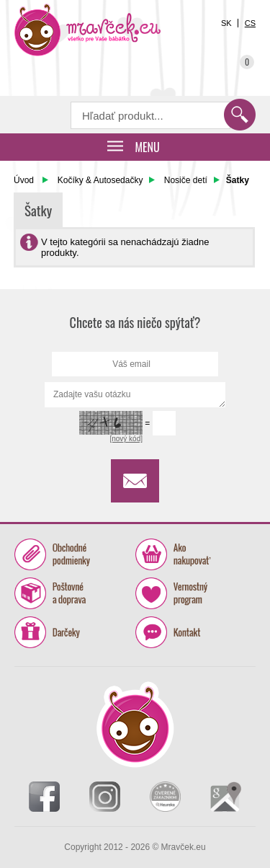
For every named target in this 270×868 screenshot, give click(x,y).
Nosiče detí (186, 180)
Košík (238, 57)
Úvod (24, 180)
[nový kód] (126, 439)
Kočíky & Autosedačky (100, 180)
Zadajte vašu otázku (135, 395)
